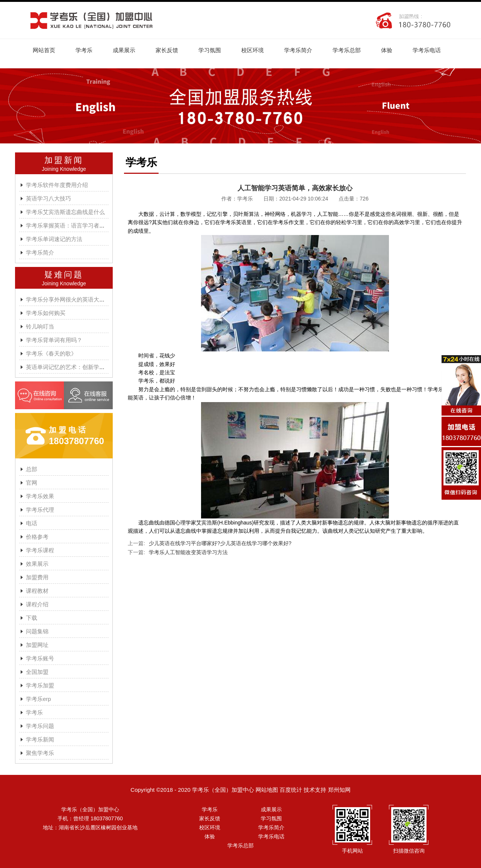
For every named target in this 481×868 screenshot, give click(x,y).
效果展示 (37, 564)
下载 (32, 618)
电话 (32, 523)
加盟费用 (37, 577)
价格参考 (37, 537)
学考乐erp (39, 699)
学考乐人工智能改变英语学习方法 (188, 552)
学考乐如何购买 (46, 313)
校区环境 (253, 50)
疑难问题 (64, 275)
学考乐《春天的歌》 (51, 353)
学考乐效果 (40, 496)
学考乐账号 (40, 658)
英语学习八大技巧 (48, 198)
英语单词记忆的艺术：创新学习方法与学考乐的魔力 (91, 367)
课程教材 (37, 591)
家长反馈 (167, 50)
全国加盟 (37, 672)
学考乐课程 (40, 550)
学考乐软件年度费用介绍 (57, 185)
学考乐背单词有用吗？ (54, 340)
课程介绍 (37, 604)
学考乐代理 (40, 510)
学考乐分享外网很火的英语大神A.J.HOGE (79, 299)
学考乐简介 (298, 50)
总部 (32, 469)
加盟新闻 (64, 160)
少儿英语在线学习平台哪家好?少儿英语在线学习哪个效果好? (220, 543)
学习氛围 (210, 50)
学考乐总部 (347, 50)
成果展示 (124, 50)
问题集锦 (37, 631)
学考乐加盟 (40, 685)
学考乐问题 (40, 726)
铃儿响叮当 (40, 326)
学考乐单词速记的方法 (54, 239)
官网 (32, 483)
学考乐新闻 (40, 739)
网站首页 (44, 50)
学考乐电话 (427, 50)
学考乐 (84, 50)
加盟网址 (37, 645)
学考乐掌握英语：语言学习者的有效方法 (77, 225)
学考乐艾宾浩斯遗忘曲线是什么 (65, 212)
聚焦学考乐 (40, 753)
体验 (387, 50)
